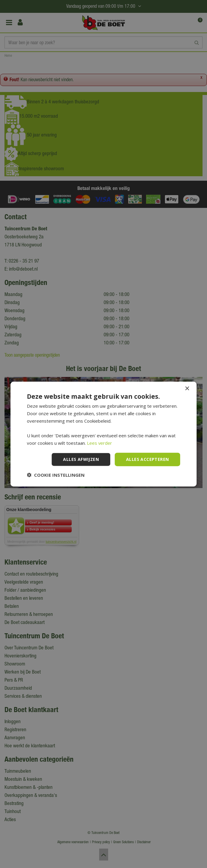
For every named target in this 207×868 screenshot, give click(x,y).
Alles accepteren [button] (147, 459)
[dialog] (103, 434)
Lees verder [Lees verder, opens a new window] (100, 443)
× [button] (187, 389)
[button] (56, 475)
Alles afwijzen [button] (81, 459)
